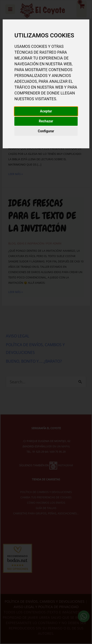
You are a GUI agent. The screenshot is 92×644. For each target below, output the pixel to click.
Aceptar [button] (46, 111)
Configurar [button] (46, 131)
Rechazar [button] (46, 121)
